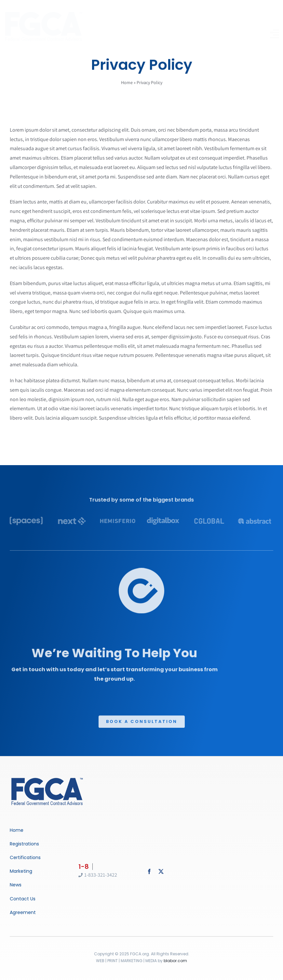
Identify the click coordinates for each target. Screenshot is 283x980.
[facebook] (149, 871)
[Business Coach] (47, 778)
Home (127, 83)
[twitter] (161, 871)
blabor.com (175, 961)
